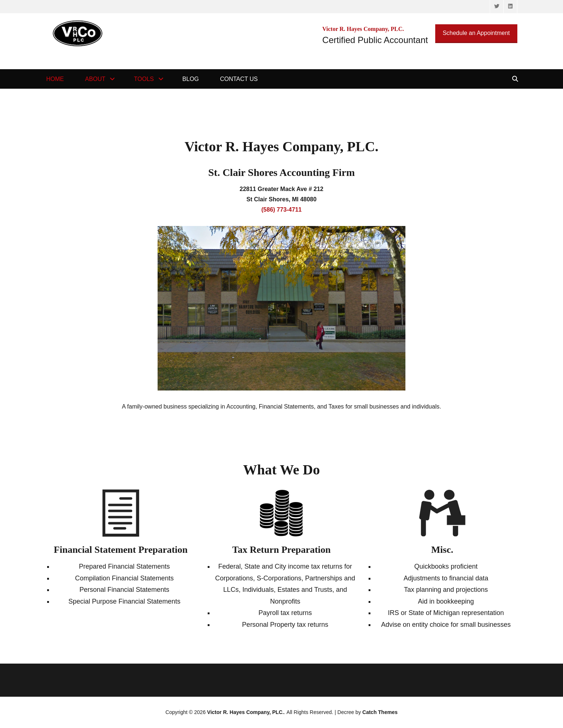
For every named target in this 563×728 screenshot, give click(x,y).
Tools (144, 79)
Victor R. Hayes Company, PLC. (245, 712)
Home (55, 79)
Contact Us (239, 79)
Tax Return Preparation (281, 550)
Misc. (442, 550)
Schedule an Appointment (476, 33)
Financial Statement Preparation (121, 550)
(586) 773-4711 (281, 210)
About (95, 79)
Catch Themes (380, 712)
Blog (190, 79)
